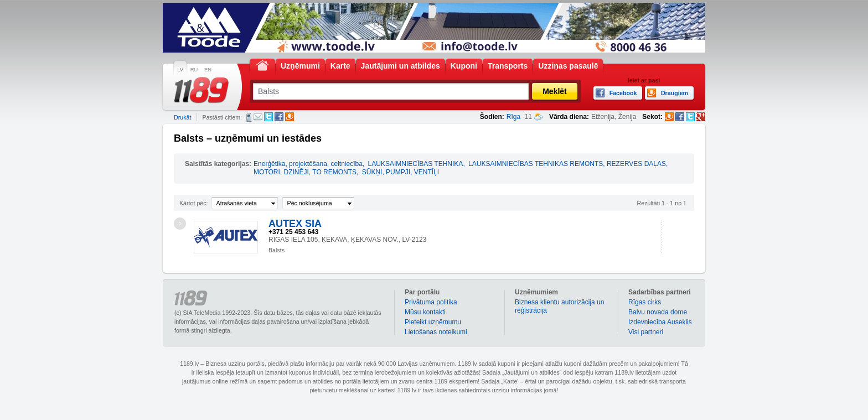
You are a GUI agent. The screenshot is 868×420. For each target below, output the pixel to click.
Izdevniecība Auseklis (660, 322)
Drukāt (182, 117)
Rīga (513, 117)
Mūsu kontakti (425, 312)
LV (180, 70)
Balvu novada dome (658, 312)
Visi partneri (646, 332)
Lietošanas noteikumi (436, 332)
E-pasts (258, 117)
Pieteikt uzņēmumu (433, 322)
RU (194, 70)
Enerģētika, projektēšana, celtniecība (308, 164)
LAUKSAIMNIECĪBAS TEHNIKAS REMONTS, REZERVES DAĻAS (567, 164)
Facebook (279, 117)
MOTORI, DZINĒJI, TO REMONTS (305, 172)
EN (208, 70)
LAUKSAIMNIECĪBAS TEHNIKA (416, 164)
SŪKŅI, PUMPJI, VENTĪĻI (401, 172)
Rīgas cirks (645, 302)
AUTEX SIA (295, 224)
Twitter (268, 117)
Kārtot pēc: (194, 203)
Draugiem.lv (290, 117)
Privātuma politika (431, 302)
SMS (249, 117)
